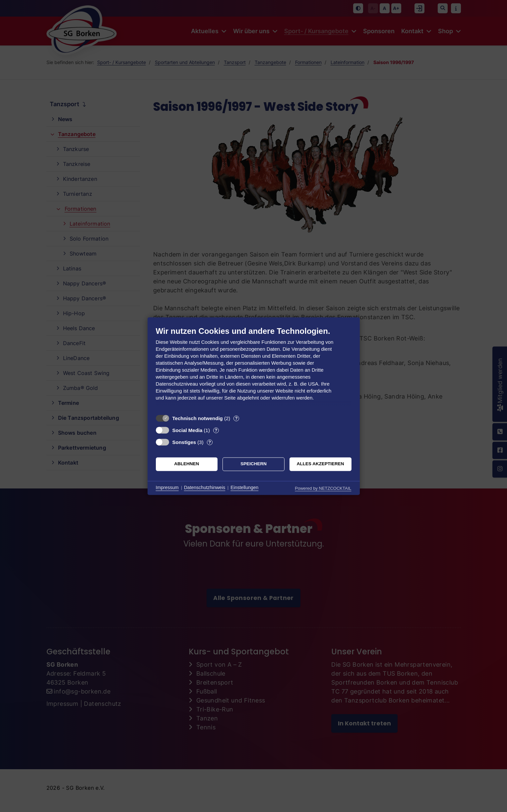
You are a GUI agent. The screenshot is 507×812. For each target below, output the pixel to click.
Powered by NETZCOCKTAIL (323, 488)
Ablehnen (187, 464)
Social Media (188, 430)
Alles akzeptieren (320, 464)
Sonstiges (184, 442)
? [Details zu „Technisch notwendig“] (236, 418)
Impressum (167, 488)
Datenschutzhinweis (205, 488)
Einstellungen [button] (244, 488)
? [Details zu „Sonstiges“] (210, 442)
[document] (254, 369)
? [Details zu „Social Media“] (216, 430)
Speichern (253, 464)
